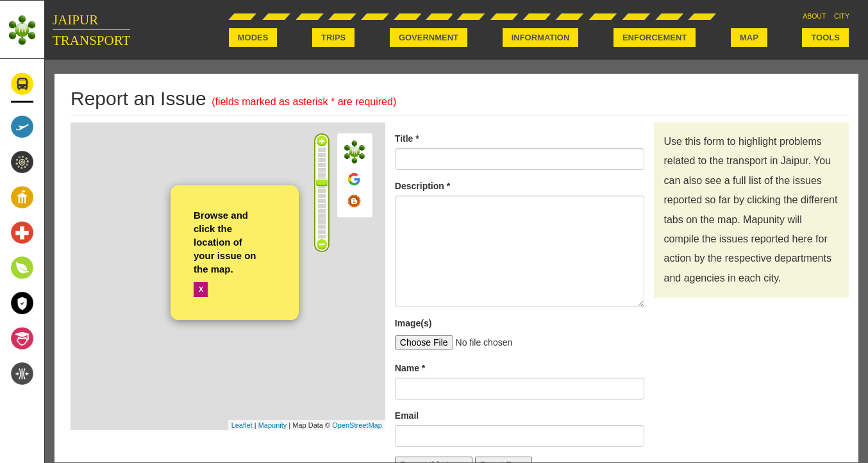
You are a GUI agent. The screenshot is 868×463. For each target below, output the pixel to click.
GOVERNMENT (429, 38)
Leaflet (242, 425)
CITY (842, 16)
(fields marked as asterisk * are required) (304, 102)
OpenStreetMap (357, 425)
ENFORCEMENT (655, 38)
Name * (410, 368)
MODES (253, 38)
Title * (407, 139)
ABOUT (814, 16)
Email (407, 416)
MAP (749, 38)
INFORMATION (541, 38)
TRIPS (333, 38)
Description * (422, 186)
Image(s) (413, 323)
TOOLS (825, 38)
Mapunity (273, 425)
